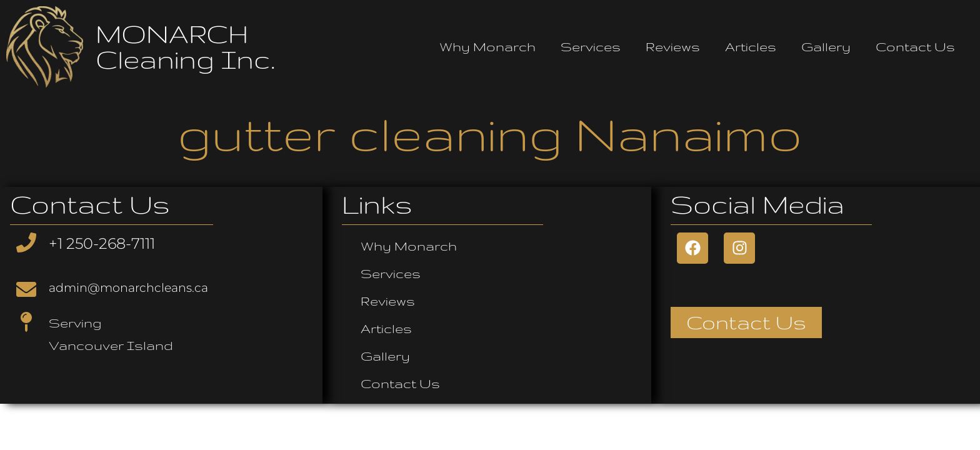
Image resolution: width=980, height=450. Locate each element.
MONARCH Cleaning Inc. (185, 47)
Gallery (826, 47)
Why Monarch (487, 47)
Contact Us (915, 47)
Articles (751, 47)
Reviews (673, 47)
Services (591, 47)
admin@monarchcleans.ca (128, 288)
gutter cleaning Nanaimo (490, 133)
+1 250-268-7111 (102, 243)
